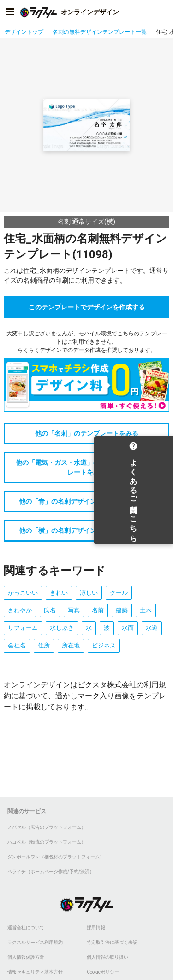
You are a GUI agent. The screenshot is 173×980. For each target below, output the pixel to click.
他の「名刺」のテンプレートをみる (87, 433)
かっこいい (23, 593)
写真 (74, 610)
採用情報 (96, 928)
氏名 (50, 610)
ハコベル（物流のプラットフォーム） (47, 842)
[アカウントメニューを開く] (163, 12)
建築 (122, 610)
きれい (59, 593)
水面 (128, 628)
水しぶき (62, 628)
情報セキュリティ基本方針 (35, 972)
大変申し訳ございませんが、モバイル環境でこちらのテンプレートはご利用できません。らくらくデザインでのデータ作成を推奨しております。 (87, 342)
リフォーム (23, 628)
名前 (98, 610)
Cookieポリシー (103, 972)
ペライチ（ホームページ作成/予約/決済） (51, 872)
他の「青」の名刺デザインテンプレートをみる (87, 501)
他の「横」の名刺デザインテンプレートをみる (87, 530)
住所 (44, 645)
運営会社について (26, 928)
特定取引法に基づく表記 (112, 942)
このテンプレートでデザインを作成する (87, 307)
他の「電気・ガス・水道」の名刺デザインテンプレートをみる (87, 467)
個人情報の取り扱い (107, 957)
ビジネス (104, 645)
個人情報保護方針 (26, 957)
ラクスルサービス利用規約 (35, 942)
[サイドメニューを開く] (10, 12)
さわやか (20, 610)
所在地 (71, 645)
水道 (152, 628)
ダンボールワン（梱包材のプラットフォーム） (56, 857)
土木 (146, 610)
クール (119, 593)
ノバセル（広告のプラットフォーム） (47, 827)
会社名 (17, 645)
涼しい (89, 593)
